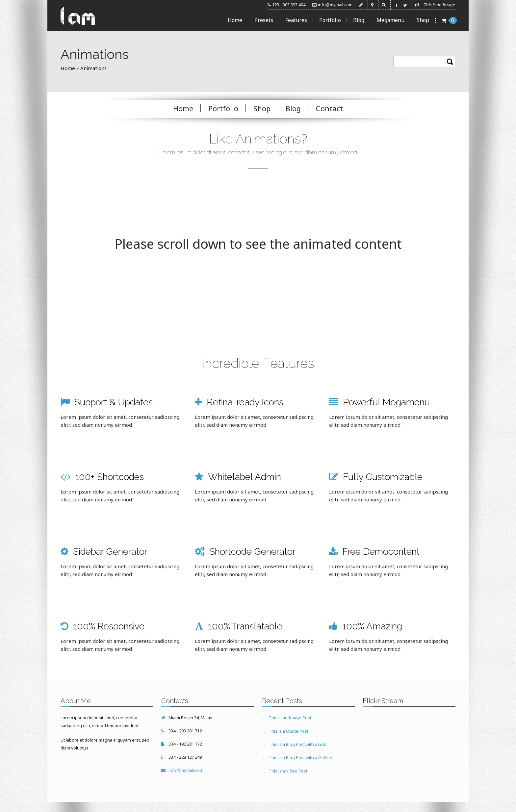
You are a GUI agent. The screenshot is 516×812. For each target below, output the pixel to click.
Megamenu (390, 20)
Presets (264, 20)
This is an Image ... (441, 5)
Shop (423, 20)
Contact (329, 108)
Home (235, 20)
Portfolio (330, 20)
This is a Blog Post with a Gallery (300, 757)
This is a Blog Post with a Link (297, 744)
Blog (359, 20)
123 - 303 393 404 (289, 5)
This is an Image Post (290, 718)
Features (296, 20)
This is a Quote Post (288, 731)
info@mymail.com (335, 5)
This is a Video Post (288, 770)
